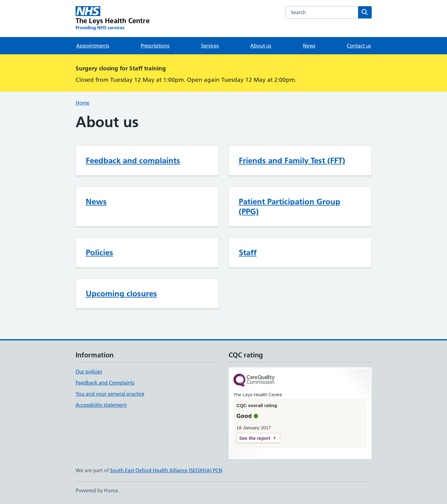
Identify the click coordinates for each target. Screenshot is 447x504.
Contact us (359, 46)
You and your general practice (110, 394)
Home (83, 103)
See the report (255, 438)
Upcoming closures (121, 294)
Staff (248, 252)
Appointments (93, 46)
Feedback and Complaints (105, 383)
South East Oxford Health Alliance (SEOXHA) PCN (166, 470)
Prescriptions (155, 46)
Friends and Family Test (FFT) (292, 160)
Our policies (89, 372)
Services (210, 46)
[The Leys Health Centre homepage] (113, 19)
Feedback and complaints (133, 160)
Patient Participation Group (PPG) (290, 206)
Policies (99, 252)
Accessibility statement (101, 405)
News (309, 46)
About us (261, 46)
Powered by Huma (97, 490)
